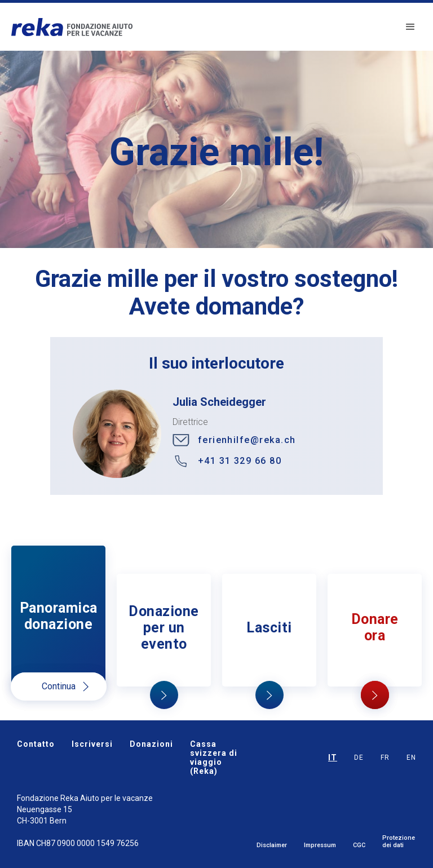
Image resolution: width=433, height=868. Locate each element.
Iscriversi (92, 744)
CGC (359, 845)
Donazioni (151, 744)
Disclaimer (272, 845)
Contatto (36, 744)
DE (359, 758)
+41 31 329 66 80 (240, 461)
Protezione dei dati (399, 842)
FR (385, 758)
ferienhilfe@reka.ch (247, 440)
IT (333, 758)
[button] (410, 27)
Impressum (320, 845)
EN (411, 758)
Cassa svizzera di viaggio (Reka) (214, 758)
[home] (72, 27)
